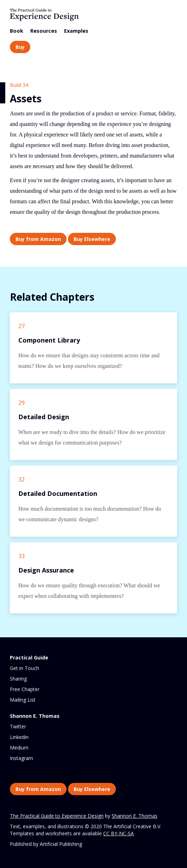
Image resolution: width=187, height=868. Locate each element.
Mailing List (23, 700)
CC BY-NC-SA (119, 833)
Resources (44, 31)
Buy (20, 47)
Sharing (18, 679)
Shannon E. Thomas (135, 816)
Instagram (21, 758)
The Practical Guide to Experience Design (57, 816)
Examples (76, 31)
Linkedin (19, 737)
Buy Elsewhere (92, 239)
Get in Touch (24, 668)
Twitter (18, 726)
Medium (19, 748)
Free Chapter (25, 689)
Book (17, 31)
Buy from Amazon (38, 239)
